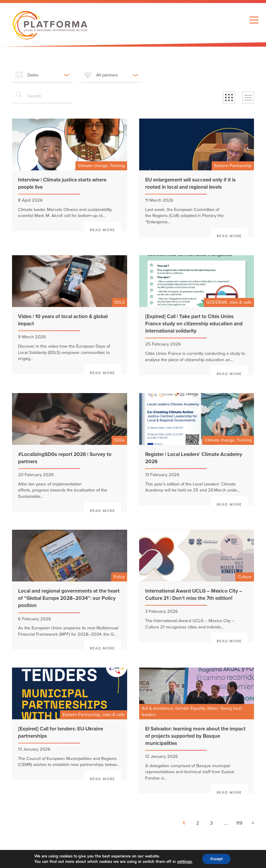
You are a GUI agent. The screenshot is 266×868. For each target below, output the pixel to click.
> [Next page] (253, 823)
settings (183, 861)
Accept (216, 859)
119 (239, 823)
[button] (229, 98)
